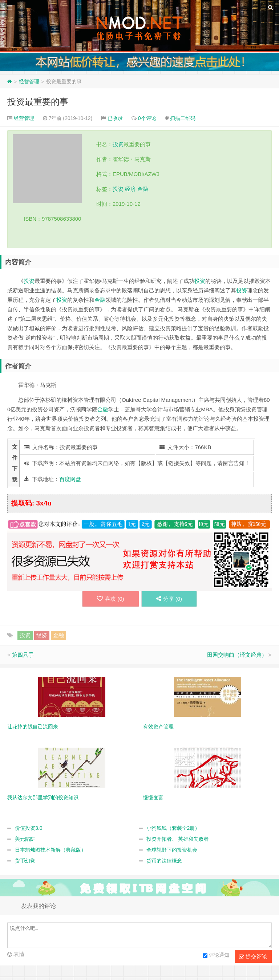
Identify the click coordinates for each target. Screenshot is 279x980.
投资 (118, 144)
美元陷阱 (25, 839)
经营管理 (29, 81)
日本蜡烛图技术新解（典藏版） (50, 850)
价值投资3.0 (29, 828)
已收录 (115, 118)
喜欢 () (111, 599)
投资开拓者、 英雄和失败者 (178, 839)
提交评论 (253, 957)
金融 (143, 189)
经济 (130, 189)
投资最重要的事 (38, 102)
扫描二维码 (183, 118)
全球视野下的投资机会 (172, 850)
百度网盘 (70, 479)
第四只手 (23, 655)
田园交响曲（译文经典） (237, 655)
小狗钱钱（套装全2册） (173, 828)
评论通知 (216, 956)
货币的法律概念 (164, 861)
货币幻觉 (25, 861)
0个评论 (147, 118)
